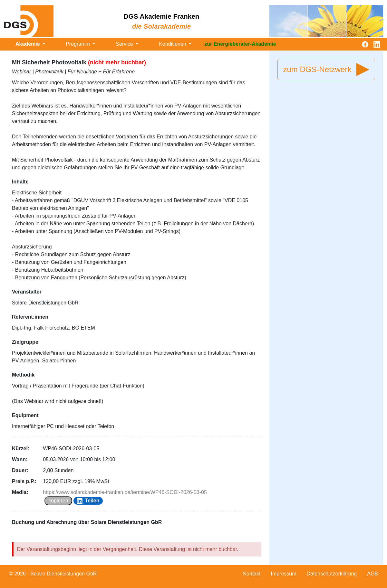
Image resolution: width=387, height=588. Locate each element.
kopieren (58, 501)
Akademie (28, 44)
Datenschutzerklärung (332, 574)
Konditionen (173, 44)
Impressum (283, 574)
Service (125, 44)
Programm (78, 44)
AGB (372, 574)
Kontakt (252, 574)
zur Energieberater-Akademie (240, 44)
